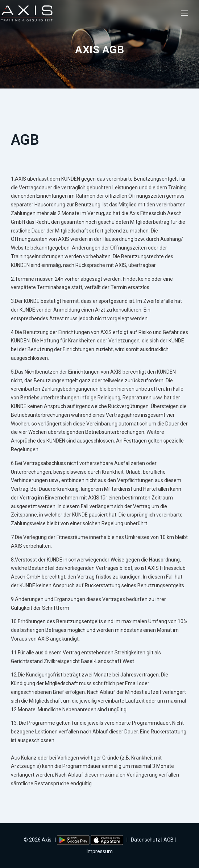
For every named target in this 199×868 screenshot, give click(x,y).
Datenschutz (146, 840)
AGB (169, 840)
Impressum (100, 851)
